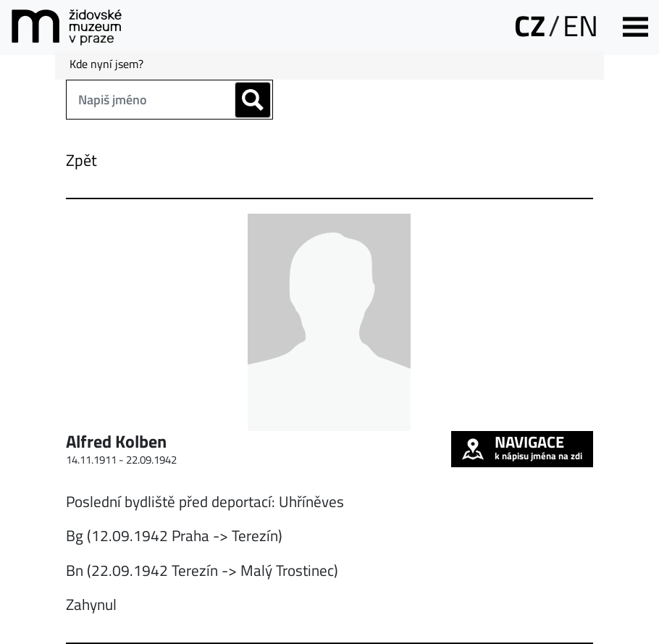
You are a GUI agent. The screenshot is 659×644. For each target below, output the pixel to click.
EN (580, 26)
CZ (530, 26)
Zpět (81, 160)
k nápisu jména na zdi (522, 447)
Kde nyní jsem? (106, 64)
